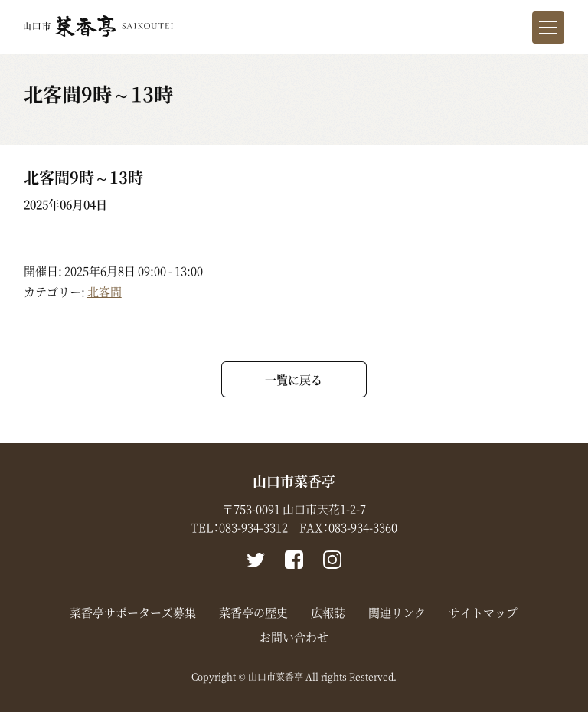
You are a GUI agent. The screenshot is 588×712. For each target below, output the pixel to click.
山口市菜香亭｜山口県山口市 (98, 26)
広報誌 (328, 612)
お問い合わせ (294, 637)
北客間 (105, 292)
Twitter (256, 560)
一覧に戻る (294, 379)
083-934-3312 (253, 527)
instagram (332, 560)
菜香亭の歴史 (253, 612)
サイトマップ (483, 612)
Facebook (294, 560)
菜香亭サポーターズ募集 (133, 612)
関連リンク (397, 612)
